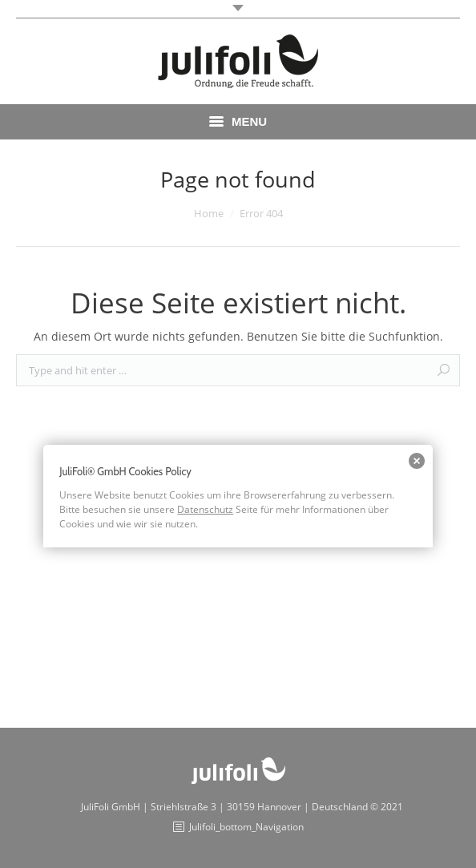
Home (209, 213)
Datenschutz (205, 509)
